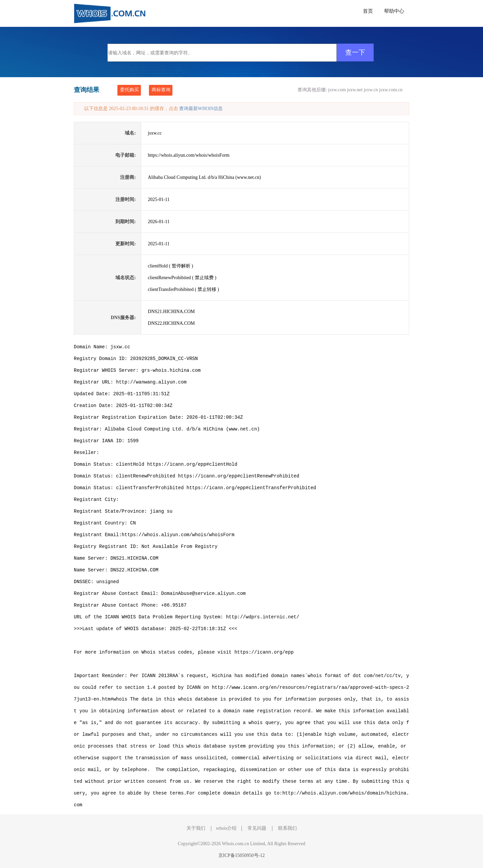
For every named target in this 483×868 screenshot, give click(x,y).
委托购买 (129, 90)
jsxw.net (355, 90)
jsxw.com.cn (391, 90)
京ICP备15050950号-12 (241, 855)
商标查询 (161, 90)
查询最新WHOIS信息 (201, 109)
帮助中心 (394, 11)
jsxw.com (337, 90)
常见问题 (257, 828)
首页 (368, 11)
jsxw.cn (371, 90)
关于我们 (196, 828)
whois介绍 (226, 828)
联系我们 (287, 828)
